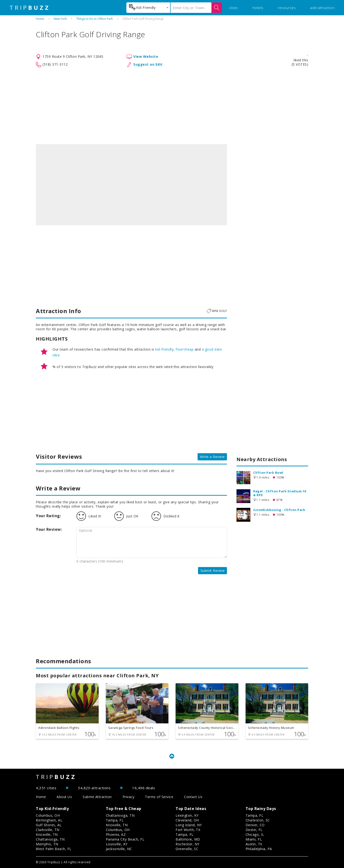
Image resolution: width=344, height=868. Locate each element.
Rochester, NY (188, 844)
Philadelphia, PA (259, 849)
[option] (131, 185)
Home (40, 19)
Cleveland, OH (187, 820)
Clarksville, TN (48, 830)
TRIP (30, 8)
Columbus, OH (48, 815)
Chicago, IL (255, 834)
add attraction (322, 8)
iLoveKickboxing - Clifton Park (279, 510)
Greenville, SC (187, 849)
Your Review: (49, 529)
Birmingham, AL (49, 820)
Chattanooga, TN (50, 839)
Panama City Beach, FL (125, 839)
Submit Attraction (97, 797)
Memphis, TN (47, 844)
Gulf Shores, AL (49, 825)
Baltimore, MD (188, 839)
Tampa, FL (115, 820)
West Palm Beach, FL (54, 849)
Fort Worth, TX (188, 830)
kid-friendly (164, 349)
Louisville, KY (117, 844)
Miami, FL (254, 839)
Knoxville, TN (47, 834)
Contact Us (193, 797)
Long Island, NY (189, 825)
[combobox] (148, 8)
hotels (258, 8)
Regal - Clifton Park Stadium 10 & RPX (280, 493)
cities (234, 8)
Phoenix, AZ (116, 834)
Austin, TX (254, 844)
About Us (64, 797)
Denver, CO (255, 825)
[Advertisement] (172, 106)
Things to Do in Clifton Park (94, 19)
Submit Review (213, 571)
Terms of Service (159, 797)
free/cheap (185, 349)
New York (60, 19)
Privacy (129, 797)
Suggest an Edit (148, 64)
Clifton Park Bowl (268, 473)
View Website (146, 56)
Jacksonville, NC (119, 849)
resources (287, 8)
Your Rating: (48, 516)
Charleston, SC (258, 820)
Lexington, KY (187, 815)
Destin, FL (254, 830)
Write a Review (212, 457)
